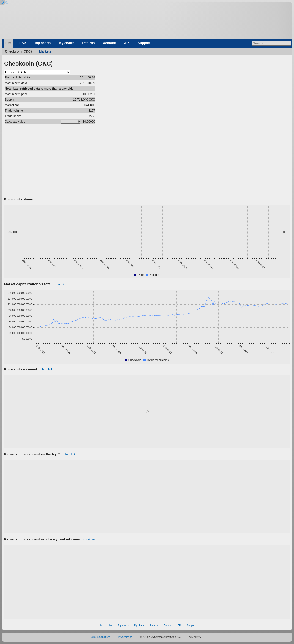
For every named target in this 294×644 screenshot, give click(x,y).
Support (144, 43)
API (127, 43)
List (8, 43)
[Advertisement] (147, 161)
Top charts (42, 43)
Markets (45, 51)
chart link (61, 284)
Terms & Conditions (100, 637)
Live (23, 43)
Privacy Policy (125, 637)
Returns (88, 43)
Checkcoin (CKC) (18, 51)
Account (109, 43)
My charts (67, 43)
